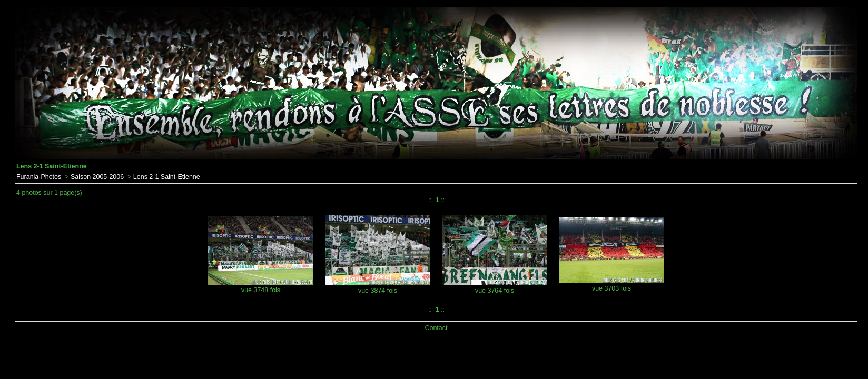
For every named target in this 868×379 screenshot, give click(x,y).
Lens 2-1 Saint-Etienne (167, 177)
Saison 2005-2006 (97, 177)
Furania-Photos (39, 177)
